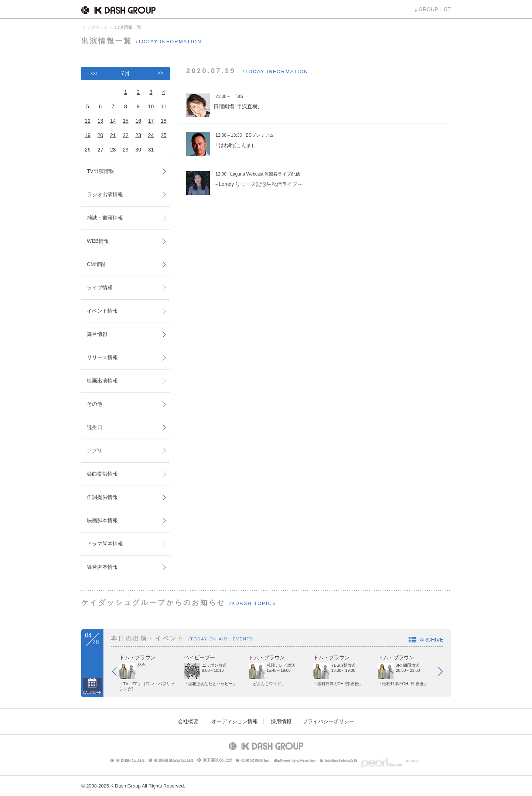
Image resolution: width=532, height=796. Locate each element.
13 (100, 121)
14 (113, 121)
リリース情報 (102, 357)
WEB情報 (98, 241)
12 (88, 121)
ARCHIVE (432, 640)
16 (138, 121)
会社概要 (188, 721)
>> (160, 73)
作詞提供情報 (102, 497)
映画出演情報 (102, 381)
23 (138, 135)
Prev (118, 673)
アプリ (95, 450)
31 (151, 150)
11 (164, 106)
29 (126, 150)
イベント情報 (102, 311)
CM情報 (96, 264)
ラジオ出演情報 (105, 194)
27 (100, 150)
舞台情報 (97, 334)
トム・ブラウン (137, 657)
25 (164, 135)
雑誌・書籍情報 (105, 218)
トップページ (95, 27)
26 (88, 150)
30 (138, 150)
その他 (95, 404)
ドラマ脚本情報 (105, 544)
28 (113, 150)
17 (151, 121)
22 (126, 135)
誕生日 (95, 427)
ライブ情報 (100, 288)
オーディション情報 (235, 721)
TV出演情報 (100, 171)
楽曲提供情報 (102, 474)
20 (100, 135)
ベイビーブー (199, 657)
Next (444, 673)
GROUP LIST (435, 9)
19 (88, 135)
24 (151, 135)
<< (94, 74)
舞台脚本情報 (102, 567)
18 (164, 121)
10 (151, 106)
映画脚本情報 (102, 520)
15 (126, 121)
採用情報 (281, 721)
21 (113, 135)
